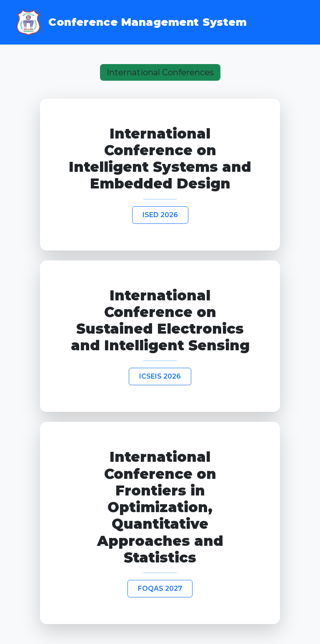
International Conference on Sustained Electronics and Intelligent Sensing (160, 321)
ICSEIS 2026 (160, 376)
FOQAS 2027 (160, 588)
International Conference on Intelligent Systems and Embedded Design (160, 159)
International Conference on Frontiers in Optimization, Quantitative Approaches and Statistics (160, 507)
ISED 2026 (160, 215)
